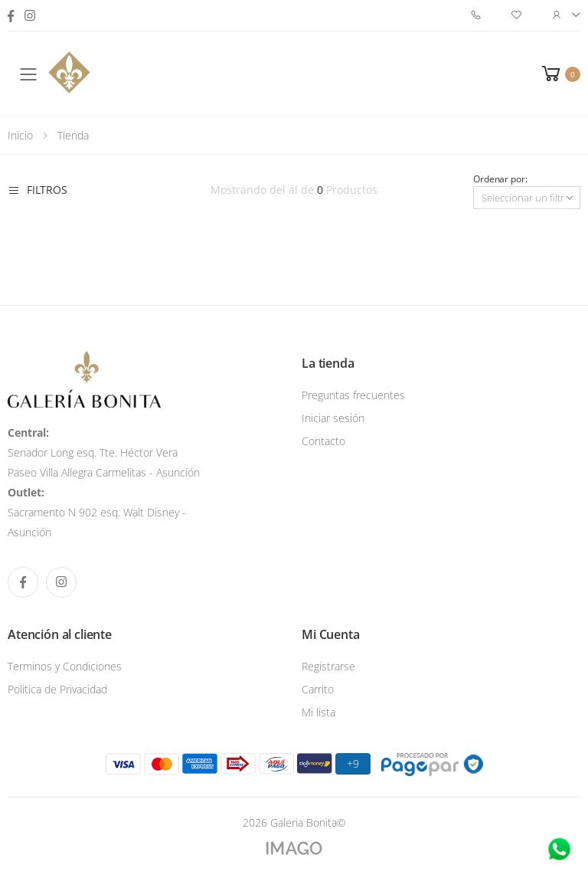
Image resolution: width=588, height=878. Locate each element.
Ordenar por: (500, 179)
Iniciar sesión (333, 418)
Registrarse (328, 666)
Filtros (38, 190)
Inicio (20, 135)
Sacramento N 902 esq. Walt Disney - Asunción (97, 512)
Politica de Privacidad (57, 689)
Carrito (318, 689)
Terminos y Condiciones (65, 666)
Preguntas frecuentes (353, 395)
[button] (560, 74)
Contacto (323, 441)
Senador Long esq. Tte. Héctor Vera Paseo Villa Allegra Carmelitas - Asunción (104, 452)
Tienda (73, 135)
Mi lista (318, 712)
